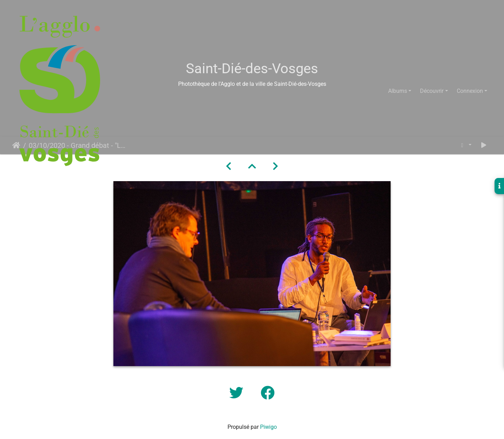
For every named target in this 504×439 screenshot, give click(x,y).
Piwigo (268, 427)
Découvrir (432, 91)
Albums (398, 91)
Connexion (470, 91)
